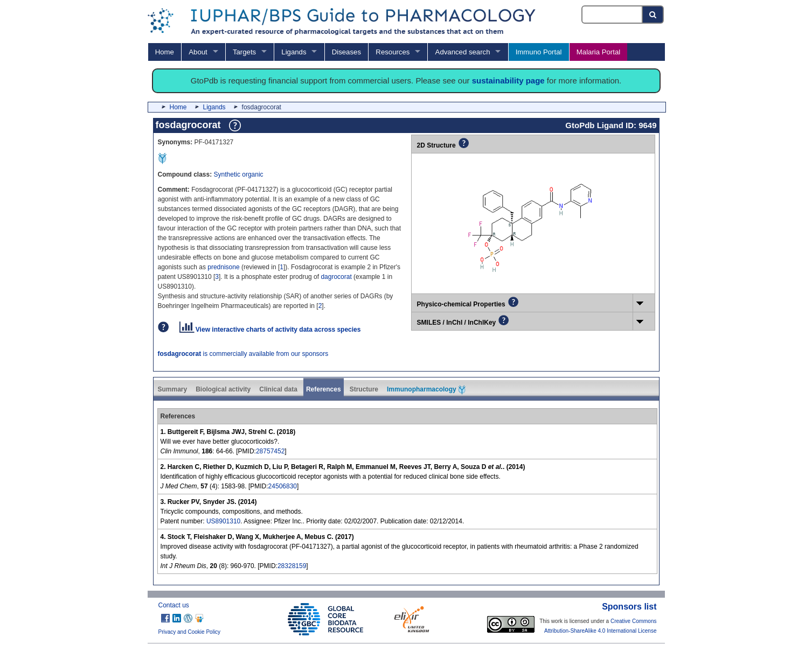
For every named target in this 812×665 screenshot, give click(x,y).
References (324, 389)
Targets (244, 52)
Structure (364, 389)
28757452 (270, 451)
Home (165, 52)
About (198, 52)
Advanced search (463, 52)
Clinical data (278, 389)
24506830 (283, 486)
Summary (173, 389)
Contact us (174, 605)
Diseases (346, 52)
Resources (393, 52)
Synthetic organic (239, 174)
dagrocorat (336, 277)
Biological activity (223, 389)
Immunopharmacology (426, 390)
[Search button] (653, 15)
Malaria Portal (598, 52)
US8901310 (223, 521)
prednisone (223, 267)
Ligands (294, 52)
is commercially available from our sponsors (243, 354)
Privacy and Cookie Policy (190, 632)
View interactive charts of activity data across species (270, 330)
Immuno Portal (539, 52)
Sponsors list (629, 607)
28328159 (292, 566)
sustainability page (508, 80)
